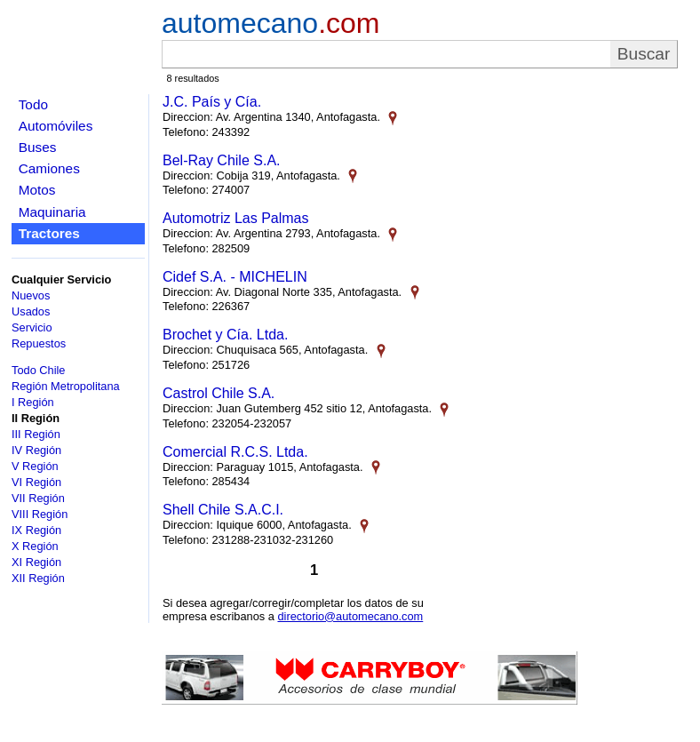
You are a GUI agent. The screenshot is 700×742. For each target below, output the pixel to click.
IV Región (36, 450)
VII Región (38, 498)
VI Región (36, 482)
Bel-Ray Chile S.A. (222, 160)
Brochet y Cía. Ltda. (225, 335)
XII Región (38, 578)
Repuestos (39, 343)
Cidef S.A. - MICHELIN (235, 277)
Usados (31, 311)
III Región (36, 434)
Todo (33, 104)
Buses (38, 147)
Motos (37, 190)
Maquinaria (52, 212)
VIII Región (40, 514)
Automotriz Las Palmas (236, 218)
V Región (35, 466)
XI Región (36, 562)
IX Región (36, 530)
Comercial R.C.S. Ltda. (235, 452)
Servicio (32, 327)
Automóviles (56, 126)
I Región (33, 402)
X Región (35, 546)
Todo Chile (38, 370)
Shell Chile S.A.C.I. (223, 510)
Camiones (49, 168)
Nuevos (31, 295)
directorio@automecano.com (350, 616)
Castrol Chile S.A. (219, 393)
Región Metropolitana (66, 386)
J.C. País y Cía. (212, 102)
